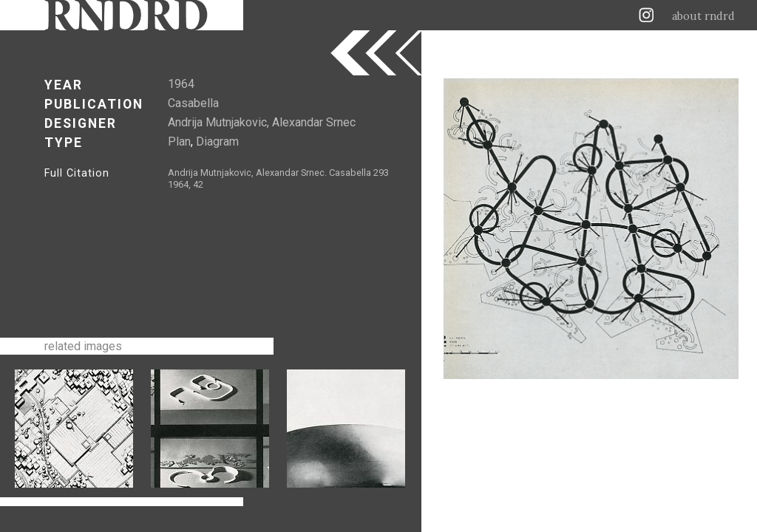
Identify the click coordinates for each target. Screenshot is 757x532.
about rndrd (703, 16)
